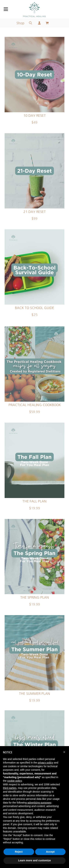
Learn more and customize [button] (34, 860)
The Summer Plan (34, 694)
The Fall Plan (34, 501)
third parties (10, 788)
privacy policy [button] (45, 763)
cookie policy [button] (14, 781)
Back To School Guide (34, 308)
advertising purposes (39, 803)
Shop (20, 23)
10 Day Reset (35, 116)
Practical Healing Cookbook (35, 405)
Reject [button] (19, 852)
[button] (64, 752)
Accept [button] (50, 852)
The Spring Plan (35, 598)
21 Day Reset (35, 212)
